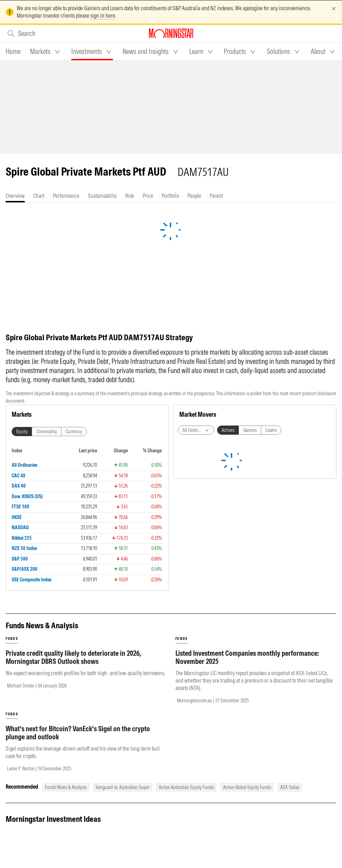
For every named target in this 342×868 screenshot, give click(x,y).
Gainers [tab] (250, 430)
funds (12, 639)
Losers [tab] (271, 430)
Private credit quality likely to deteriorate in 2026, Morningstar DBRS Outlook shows (73, 657)
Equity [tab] (22, 432)
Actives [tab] (228, 430)
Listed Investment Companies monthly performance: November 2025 (247, 657)
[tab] (13, 51)
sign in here (103, 16)
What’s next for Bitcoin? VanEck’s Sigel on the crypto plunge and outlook (78, 733)
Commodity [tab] (47, 432)
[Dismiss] (334, 9)
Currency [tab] (74, 432)
